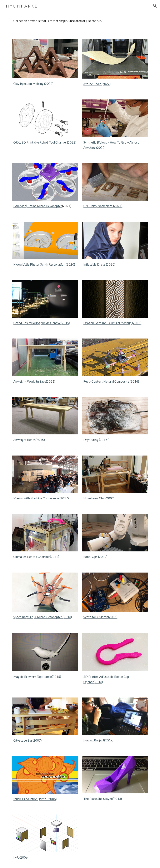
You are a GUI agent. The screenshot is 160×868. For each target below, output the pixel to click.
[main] (80, 21)
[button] (155, 6)
